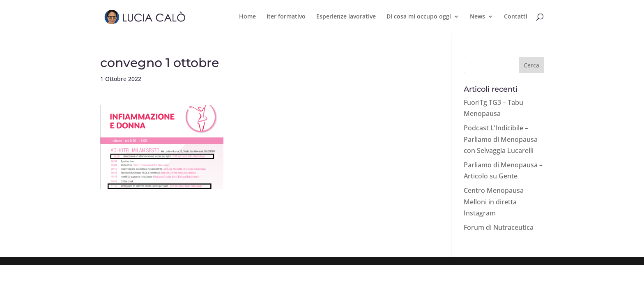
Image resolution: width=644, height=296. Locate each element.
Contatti (516, 17)
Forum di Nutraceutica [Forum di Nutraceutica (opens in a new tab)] (499, 227)
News (477, 17)
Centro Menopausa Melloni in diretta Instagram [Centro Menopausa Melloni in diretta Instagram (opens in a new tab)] (494, 201)
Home (247, 17)
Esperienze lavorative (346, 17)
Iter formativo (286, 17)
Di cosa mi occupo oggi (419, 17)
